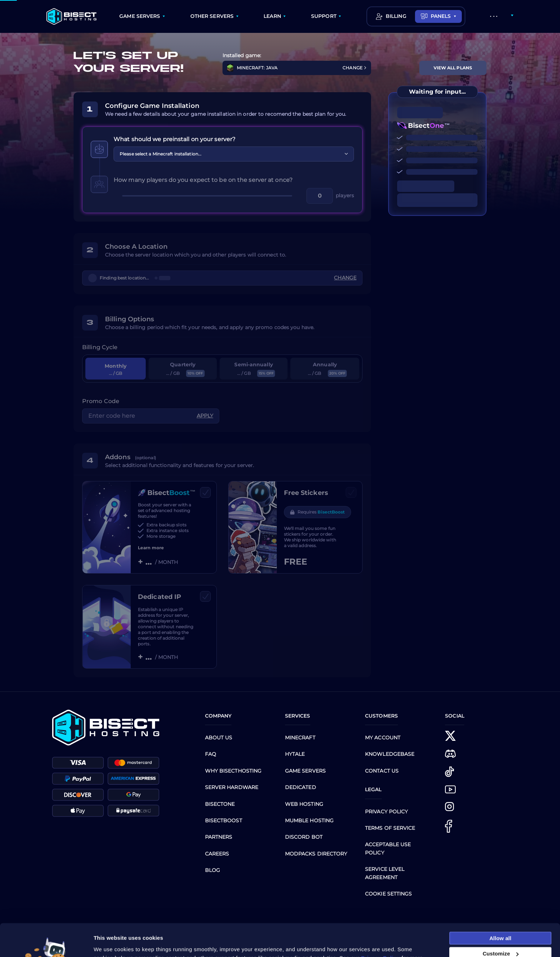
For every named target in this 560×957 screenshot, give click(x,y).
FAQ (211, 754)
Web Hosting (304, 804)
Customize (501, 926)
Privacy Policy (386, 812)
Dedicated (301, 787)
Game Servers (305, 771)
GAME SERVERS (140, 16)
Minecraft (300, 738)
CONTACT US (382, 771)
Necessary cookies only (500, 942)
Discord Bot (304, 837)
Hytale (295, 754)
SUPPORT (324, 16)
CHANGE (355, 68)
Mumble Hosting (309, 820)
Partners (219, 837)
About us (219, 738)
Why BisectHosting (233, 771)
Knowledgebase (390, 754)
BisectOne (220, 804)
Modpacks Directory (316, 854)
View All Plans (453, 68)
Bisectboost (224, 820)
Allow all (500, 911)
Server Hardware (232, 787)
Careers (217, 854)
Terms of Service (390, 828)
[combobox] (234, 154)
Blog (212, 870)
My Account (383, 738)
